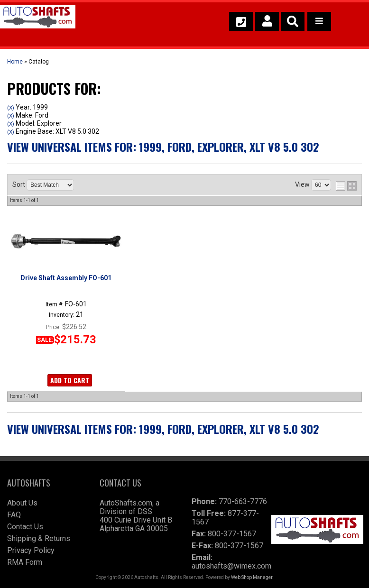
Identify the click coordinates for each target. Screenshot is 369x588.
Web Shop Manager (252, 577)
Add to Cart (70, 380)
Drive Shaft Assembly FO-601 (66, 278)
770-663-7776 (243, 501)
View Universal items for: (163, 147)
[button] (293, 21)
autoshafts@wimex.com (231, 566)
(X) (11, 108)
